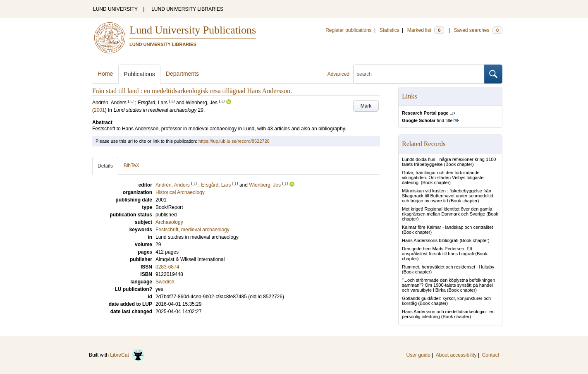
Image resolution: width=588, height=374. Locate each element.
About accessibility (456, 355)
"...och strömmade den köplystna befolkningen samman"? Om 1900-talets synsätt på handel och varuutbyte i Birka (448, 285)
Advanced (338, 74)
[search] (419, 74)
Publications (139, 74)
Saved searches (478, 30)
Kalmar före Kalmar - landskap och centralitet (447, 227)
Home (105, 74)
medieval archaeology (205, 230)
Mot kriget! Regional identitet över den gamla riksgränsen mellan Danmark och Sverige (447, 211)
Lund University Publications (193, 30)
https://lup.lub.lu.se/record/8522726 (234, 141)
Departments (182, 74)
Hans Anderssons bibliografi (430, 240)
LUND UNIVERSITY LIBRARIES (187, 9)
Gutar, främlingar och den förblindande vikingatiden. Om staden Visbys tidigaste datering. (443, 177)
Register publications (348, 30)
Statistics (390, 30)
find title (427, 120)
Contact (491, 355)
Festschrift (167, 230)
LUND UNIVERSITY (115, 9)
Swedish (165, 282)
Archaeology (169, 222)
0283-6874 (167, 267)
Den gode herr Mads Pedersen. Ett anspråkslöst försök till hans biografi (438, 251)
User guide (418, 355)
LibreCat (127, 355)
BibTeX (131, 165)
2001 (99, 110)
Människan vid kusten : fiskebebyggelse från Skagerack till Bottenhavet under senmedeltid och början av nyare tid (448, 196)
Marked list (426, 30)
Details (105, 166)
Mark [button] (366, 106)
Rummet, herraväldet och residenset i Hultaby (448, 267)
